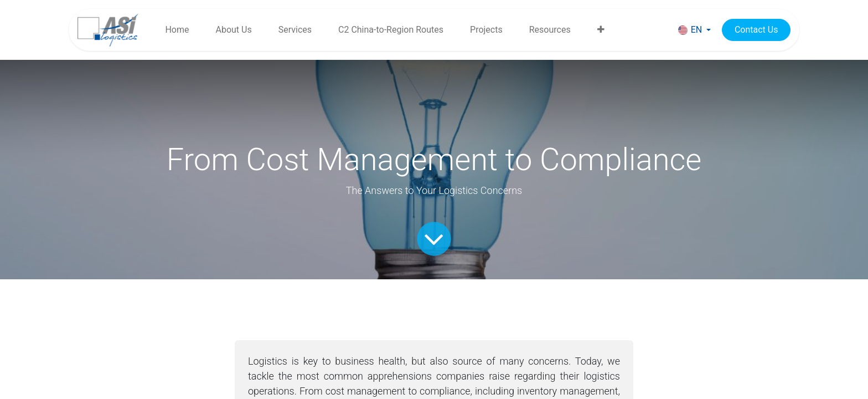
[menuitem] (177, 30)
